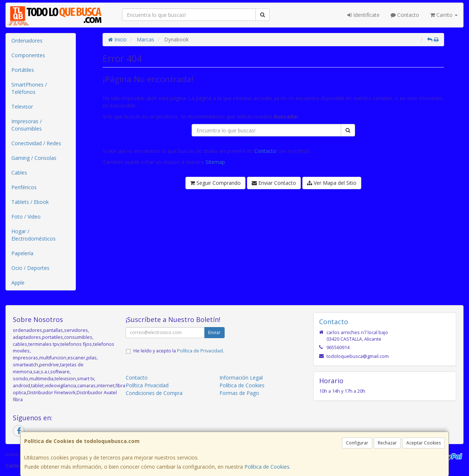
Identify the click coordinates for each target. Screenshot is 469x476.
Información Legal (241, 378)
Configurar (357, 443)
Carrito (444, 15)
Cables (19, 173)
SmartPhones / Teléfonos (29, 88)
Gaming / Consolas (34, 158)
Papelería (22, 253)
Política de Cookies (267, 467)
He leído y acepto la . (179, 351)
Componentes (28, 55)
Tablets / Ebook (30, 202)
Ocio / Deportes (30, 268)
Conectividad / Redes (36, 143)
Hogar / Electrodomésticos (34, 235)
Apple (18, 283)
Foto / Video (26, 217)
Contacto (405, 15)
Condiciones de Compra (154, 393)
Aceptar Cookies (424, 443)
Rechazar (387, 443)
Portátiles (23, 70)
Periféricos (24, 187)
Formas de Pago (239, 393)
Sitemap (215, 162)
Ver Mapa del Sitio (332, 183)
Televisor (22, 107)
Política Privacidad (147, 385)
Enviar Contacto (274, 183)
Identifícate (363, 15)
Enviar (214, 332)
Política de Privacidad (200, 351)
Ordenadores (27, 41)
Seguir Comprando (215, 183)
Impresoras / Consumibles (27, 125)
